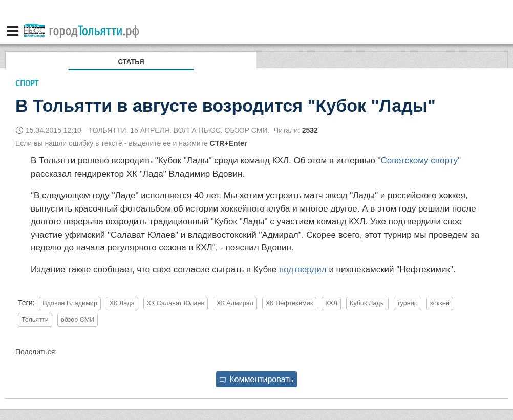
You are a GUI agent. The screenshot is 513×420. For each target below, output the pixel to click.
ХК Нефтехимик (289, 303)
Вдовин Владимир (70, 303)
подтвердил (303, 270)
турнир (408, 303)
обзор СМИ (78, 320)
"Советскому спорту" (420, 161)
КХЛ (331, 303)
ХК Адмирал (235, 303)
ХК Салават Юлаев (176, 303)
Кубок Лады (367, 303)
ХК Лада (122, 303)
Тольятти (35, 320)
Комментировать (256, 379)
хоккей (440, 303)
